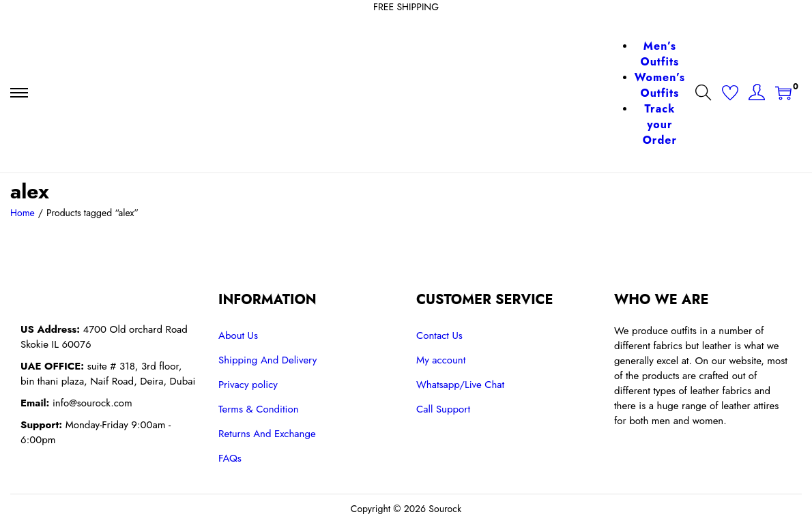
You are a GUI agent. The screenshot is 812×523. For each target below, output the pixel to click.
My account (441, 360)
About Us (238, 335)
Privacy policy (248, 385)
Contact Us (439, 335)
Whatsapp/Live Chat (460, 385)
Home (23, 213)
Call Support (443, 409)
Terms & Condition (259, 409)
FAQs (230, 458)
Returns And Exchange (267, 434)
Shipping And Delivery (267, 360)
